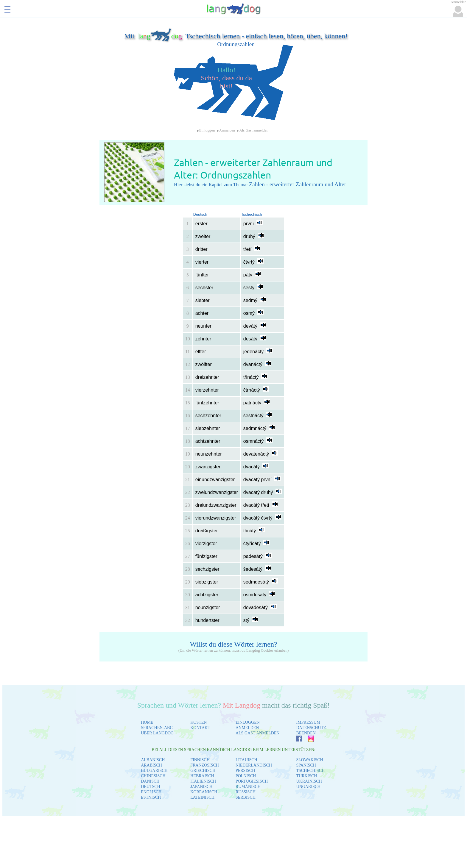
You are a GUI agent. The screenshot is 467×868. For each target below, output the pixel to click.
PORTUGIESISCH (252, 781)
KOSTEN (199, 722)
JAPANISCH (201, 787)
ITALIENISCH (203, 781)
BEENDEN (306, 733)
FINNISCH (200, 760)
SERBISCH (246, 797)
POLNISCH (246, 776)
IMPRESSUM (308, 722)
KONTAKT (200, 728)
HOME (147, 722)
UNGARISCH (308, 787)
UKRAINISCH (309, 781)
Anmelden (227, 130)
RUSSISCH (246, 792)
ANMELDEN (247, 728)
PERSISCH (245, 771)
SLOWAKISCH (309, 760)
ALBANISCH (153, 760)
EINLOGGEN (248, 722)
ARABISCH (151, 765)
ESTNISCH (151, 797)
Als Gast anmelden (254, 130)
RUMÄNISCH (248, 787)
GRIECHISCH (203, 771)
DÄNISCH (150, 781)
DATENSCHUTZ (311, 728)
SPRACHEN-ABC (157, 728)
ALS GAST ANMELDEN (258, 733)
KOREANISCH (204, 792)
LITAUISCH (246, 760)
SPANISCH (306, 765)
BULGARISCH (154, 771)
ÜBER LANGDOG (157, 733)
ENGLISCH (151, 792)
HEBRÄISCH (202, 776)
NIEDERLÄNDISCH (254, 765)
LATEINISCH (202, 797)
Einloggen (207, 130)
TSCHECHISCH (310, 771)
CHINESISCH (153, 776)
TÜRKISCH (306, 776)
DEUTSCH (151, 787)
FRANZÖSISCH (205, 765)
